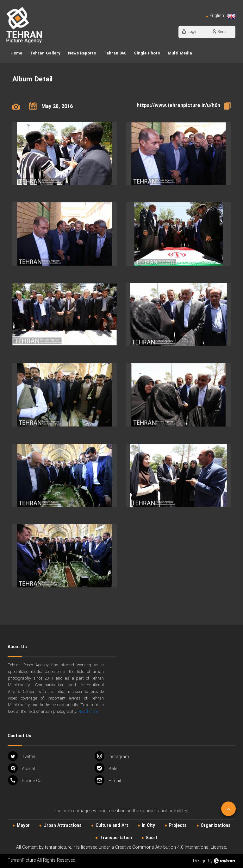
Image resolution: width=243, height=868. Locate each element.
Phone (26, 780)
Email (108, 780)
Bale (106, 768)
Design (200, 861)
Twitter (22, 756)
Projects (178, 826)
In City (148, 826)
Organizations (216, 826)
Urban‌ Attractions (62, 826)
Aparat (22, 768)
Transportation (116, 838)
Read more (88, 712)
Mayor (23, 826)
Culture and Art (112, 826)
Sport (151, 838)
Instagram (112, 756)
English (221, 16)
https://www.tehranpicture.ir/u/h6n (178, 106)
